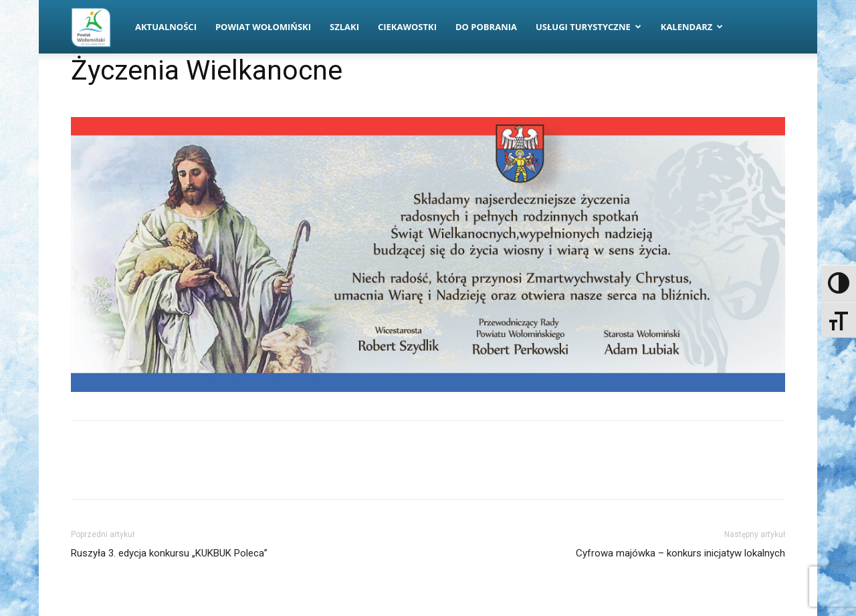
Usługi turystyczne (588, 27)
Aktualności (166, 27)
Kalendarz (692, 27)
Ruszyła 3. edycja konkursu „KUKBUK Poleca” (169, 553)
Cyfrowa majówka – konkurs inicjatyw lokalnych (680, 553)
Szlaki (344, 27)
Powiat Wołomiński (263, 27)
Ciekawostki (407, 27)
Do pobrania (486, 27)
